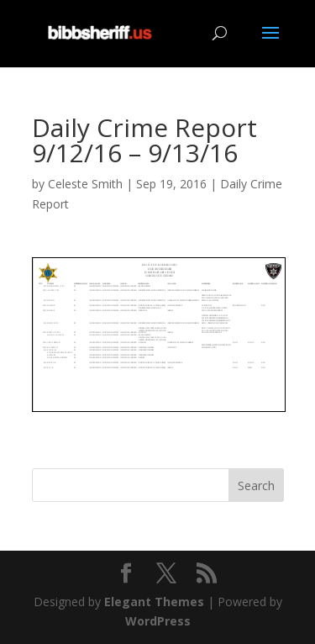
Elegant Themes (154, 602)
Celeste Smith (85, 184)
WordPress (158, 621)
